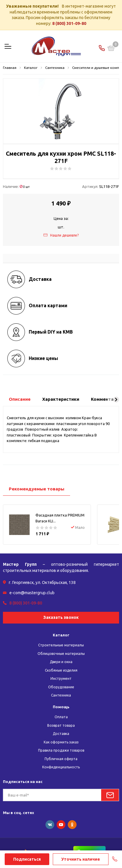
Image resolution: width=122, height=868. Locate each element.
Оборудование (61, 687)
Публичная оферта (61, 759)
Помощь (61, 707)
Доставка (61, 734)
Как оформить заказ (61, 742)
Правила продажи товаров (61, 750)
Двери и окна (61, 662)
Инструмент (61, 678)
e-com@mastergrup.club (32, 593)
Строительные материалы (61, 645)
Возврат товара (61, 725)
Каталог (61, 635)
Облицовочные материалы (61, 654)
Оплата (61, 717)
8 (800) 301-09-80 (69, 23)
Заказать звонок (61, 617)
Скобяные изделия (61, 670)
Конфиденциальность (61, 767)
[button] (116, 400)
